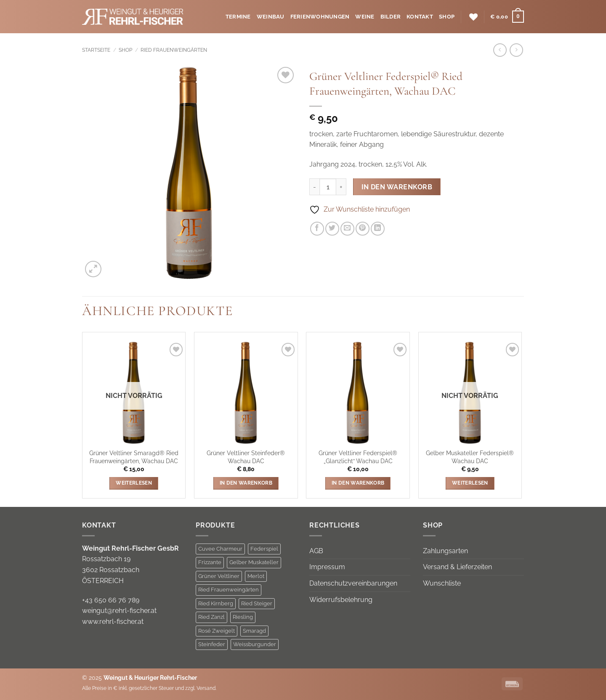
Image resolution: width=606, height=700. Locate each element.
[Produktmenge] (328, 187)
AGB (316, 551)
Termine (238, 17)
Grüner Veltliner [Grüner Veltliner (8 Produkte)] (219, 576)
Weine (365, 17)
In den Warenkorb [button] (246, 483)
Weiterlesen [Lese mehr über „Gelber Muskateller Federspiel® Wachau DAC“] (470, 483)
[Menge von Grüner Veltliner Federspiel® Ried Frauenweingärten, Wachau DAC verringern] (314, 187)
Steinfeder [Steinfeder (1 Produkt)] (212, 644)
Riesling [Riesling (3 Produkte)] (243, 617)
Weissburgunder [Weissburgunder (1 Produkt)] (255, 644)
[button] (507, 17)
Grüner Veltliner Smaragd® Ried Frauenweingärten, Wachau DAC (134, 457)
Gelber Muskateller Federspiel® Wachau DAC (470, 457)
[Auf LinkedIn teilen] (378, 229)
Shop (447, 17)
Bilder (391, 17)
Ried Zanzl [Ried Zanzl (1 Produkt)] (211, 617)
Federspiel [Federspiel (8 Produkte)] (264, 549)
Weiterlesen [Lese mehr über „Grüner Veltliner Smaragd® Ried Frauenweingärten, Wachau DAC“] (134, 483)
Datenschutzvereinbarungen (353, 583)
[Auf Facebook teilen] (317, 229)
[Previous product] (516, 50)
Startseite (96, 50)
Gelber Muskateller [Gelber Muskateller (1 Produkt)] (254, 562)
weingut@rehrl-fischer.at (119, 611)
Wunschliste (442, 583)
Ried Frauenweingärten (174, 50)
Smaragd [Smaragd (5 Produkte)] (254, 631)
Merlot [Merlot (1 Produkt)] (256, 576)
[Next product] (500, 50)
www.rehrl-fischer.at (113, 622)
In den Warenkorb (397, 187)
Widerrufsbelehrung (341, 600)
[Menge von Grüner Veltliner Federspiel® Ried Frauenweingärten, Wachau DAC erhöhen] (341, 187)
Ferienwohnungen (320, 17)
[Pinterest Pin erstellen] (363, 229)
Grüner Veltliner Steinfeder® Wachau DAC (246, 457)
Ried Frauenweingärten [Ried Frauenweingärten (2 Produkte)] (229, 590)
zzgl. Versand (200, 688)
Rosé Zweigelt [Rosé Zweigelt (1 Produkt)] (217, 631)
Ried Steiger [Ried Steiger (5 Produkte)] (257, 603)
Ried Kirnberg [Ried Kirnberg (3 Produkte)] (216, 603)
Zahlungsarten (445, 551)
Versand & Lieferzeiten (457, 567)
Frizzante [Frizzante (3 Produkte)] (210, 562)
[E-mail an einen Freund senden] (347, 229)
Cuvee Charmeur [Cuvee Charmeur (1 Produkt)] (220, 549)
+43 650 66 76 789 (111, 600)
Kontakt (420, 17)
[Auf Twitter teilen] (332, 229)
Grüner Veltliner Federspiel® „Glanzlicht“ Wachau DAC (358, 457)
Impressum (327, 567)
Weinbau (271, 17)
